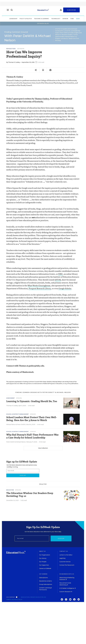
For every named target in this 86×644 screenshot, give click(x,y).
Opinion (60, 19)
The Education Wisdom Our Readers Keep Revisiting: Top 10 (30, 495)
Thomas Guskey (42, 99)
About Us (42, 551)
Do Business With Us (67, 574)
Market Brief (76, 19)
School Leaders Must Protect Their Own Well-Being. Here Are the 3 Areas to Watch (32, 419)
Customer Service (65, 562)
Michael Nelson (11, 425)
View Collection (43, 448)
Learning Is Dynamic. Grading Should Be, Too (32, 401)
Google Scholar (65, 288)
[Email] (32, 538)
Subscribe (72, 11)
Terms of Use (10, 600)
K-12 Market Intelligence (68, 588)
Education (11, 49)
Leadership (8, 19)
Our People (43, 562)
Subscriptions (43, 578)
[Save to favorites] (43, 70)
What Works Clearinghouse (39, 286)
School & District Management (18, 414)
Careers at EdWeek (45, 568)
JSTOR (58, 280)
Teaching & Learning (36, 19)
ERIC (61, 274)
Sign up (61, 538)
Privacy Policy (18, 600)
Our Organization (45, 555)
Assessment (11, 398)
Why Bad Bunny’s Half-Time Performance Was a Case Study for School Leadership (32, 436)
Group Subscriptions (46, 584)
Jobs (67, 19)
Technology (51, 19)
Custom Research (66, 592)
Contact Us (64, 551)
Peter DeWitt (21, 425)
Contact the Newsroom (67, 565)
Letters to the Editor (66, 555)
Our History (43, 558)
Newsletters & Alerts (46, 581)
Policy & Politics (21, 19)
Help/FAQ (62, 558)
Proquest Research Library (40, 288)
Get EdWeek (43, 574)
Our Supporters (44, 565)
